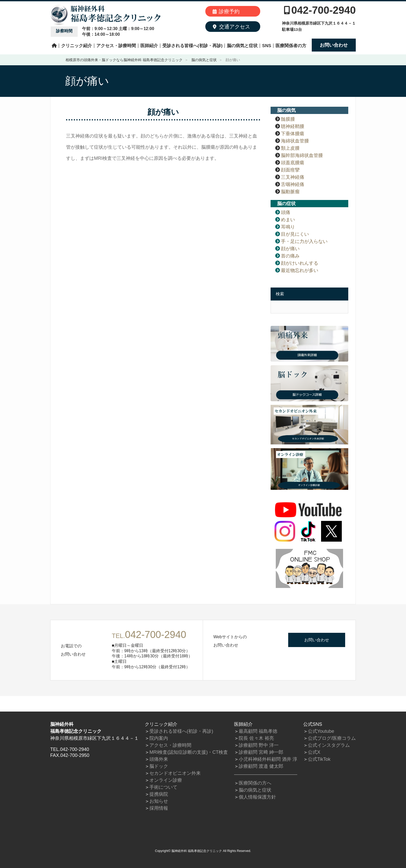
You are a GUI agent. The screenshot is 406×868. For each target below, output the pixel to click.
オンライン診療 (166, 780)
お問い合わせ (334, 45)
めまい (288, 220)
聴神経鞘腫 (293, 126)
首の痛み (290, 256)
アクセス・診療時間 (116, 46)
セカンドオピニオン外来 (175, 773)
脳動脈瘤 (290, 192)
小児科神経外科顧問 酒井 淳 (268, 759)
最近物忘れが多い (300, 270)
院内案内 (159, 738)
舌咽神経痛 (293, 184)
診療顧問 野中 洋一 (259, 745)
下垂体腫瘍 (293, 134)
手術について (163, 787)
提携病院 (159, 794)
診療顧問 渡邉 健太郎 (261, 766)
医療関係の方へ (255, 783)
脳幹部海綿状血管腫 (302, 155)
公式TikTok (319, 759)
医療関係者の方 (291, 46)
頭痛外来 (159, 759)
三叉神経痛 (293, 177)
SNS (267, 46)
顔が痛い (290, 249)
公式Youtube (321, 731)
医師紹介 (149, 46)
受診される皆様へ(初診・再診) (192, 46)
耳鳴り (288, 227)
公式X (314, 752)
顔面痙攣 (290, 170)
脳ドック (159, 766)
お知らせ (159, 801)
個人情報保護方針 (257, 797)
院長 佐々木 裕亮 (256, 738)
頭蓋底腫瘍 (293, 163)
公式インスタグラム (329, 745)
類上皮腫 (290, 148)
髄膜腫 (288, 119)
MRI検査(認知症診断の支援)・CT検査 (189, 752)
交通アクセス (231, 27)
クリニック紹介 (77, 46)
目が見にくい (295, 234)
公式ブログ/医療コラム (332, 738)
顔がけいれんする (300, 263)
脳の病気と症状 (242, 46)
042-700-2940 (320, 10)
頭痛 (286, 212)
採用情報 (159, 808)
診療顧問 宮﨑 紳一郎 (261, 752)
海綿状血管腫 (295, 141)
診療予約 (226, 11)
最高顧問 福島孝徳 (258, 731)
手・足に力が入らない (304, 241)
